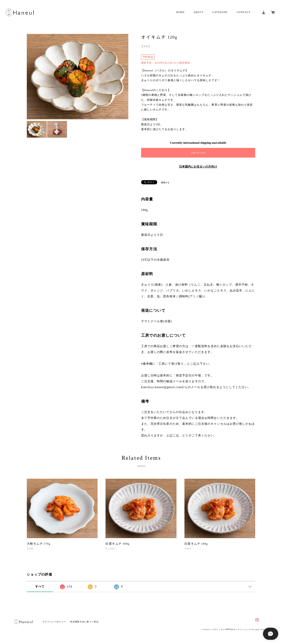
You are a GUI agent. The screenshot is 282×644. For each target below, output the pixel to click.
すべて (40, 587)
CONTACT (244, 12)
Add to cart (198, 153)
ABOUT (198, 12)
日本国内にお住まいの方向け (198, 167)
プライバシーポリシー (54, 622)
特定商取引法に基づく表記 (84, 622)
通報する (165, 183)
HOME (180, 12)
